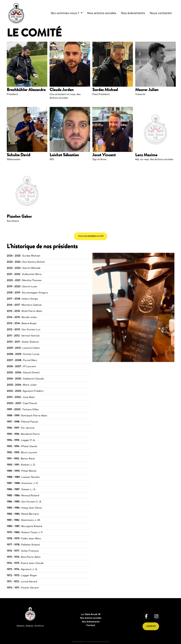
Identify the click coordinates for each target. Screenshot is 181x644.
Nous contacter (161, 13)
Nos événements (133, 13)
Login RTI (151, 626)
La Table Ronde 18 (90, 614)
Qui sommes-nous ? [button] (65, 13)
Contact (90, 625)
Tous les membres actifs (91, 236)
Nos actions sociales (102, 13)
